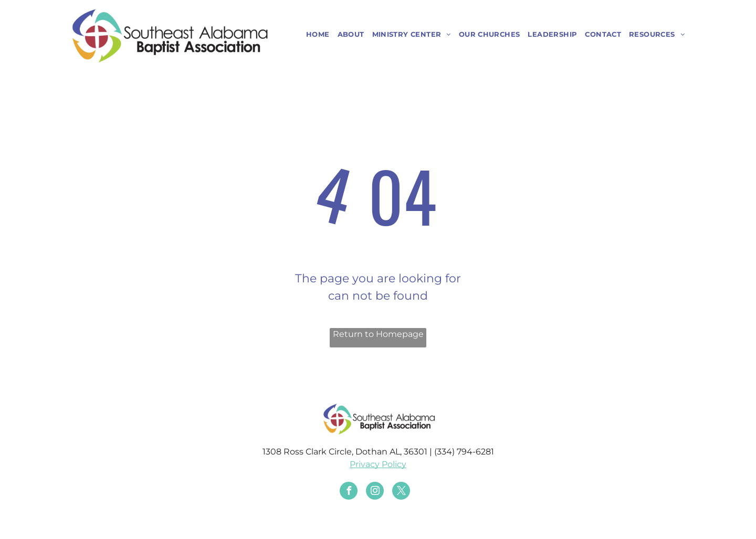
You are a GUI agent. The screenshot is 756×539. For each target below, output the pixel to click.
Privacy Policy (378, 464)
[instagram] (375, 492)
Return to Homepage (378, 334)
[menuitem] (314, 35)
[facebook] (349, 492)
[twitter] (401, 492)
